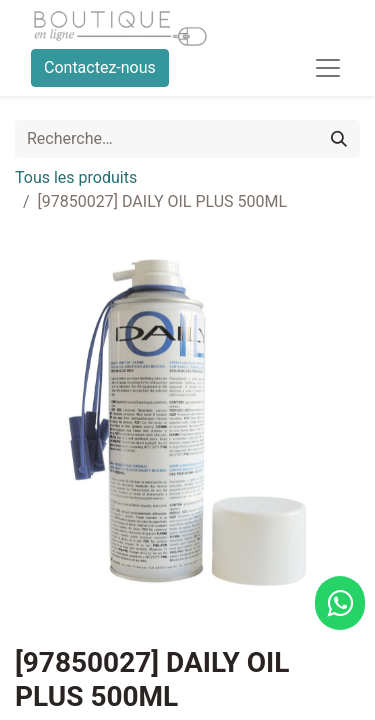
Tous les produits (76, 177)
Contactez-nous (100, 67)
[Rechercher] (339, 139)
